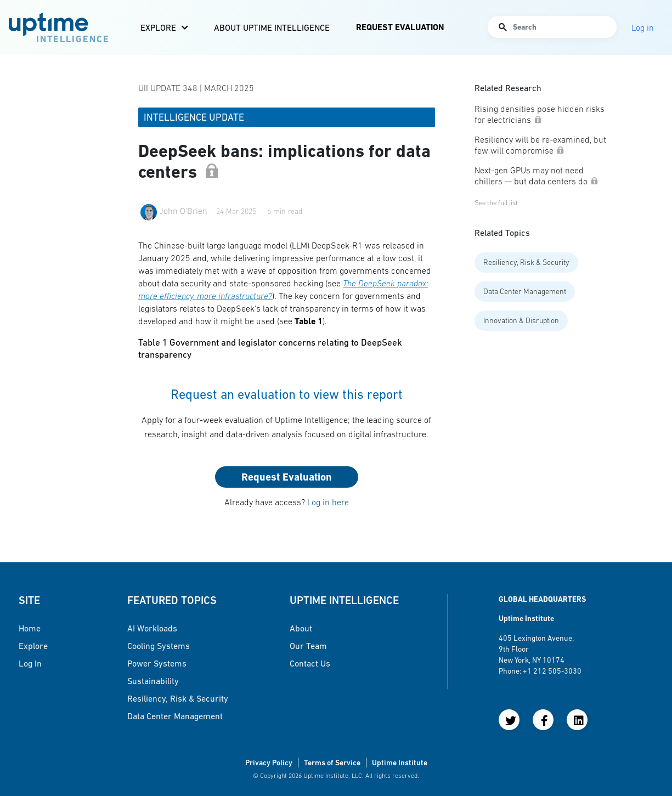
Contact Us (310, 663)
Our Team (308, 646)
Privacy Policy (269, 763)
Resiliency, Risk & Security (526, 262)
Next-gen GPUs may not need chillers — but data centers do (537, 176)
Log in (30, 663)
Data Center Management (525, 291)
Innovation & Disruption (521, 320)
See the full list (496, 203)
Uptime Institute (400, 763)
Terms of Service (332, 763)
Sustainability (153, 681)
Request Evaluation (400, 27)
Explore (158, 27)
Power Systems (157, 663)
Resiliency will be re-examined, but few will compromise (540, 145)
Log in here (328, 502)
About (301, 628)
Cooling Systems (159, 646)
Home (30, 628)
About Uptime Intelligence (272, 27)
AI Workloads (152, 628)
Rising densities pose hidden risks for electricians (540, 114)
